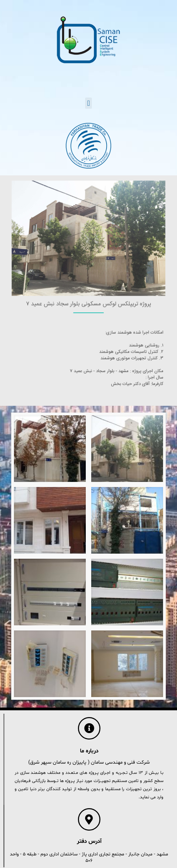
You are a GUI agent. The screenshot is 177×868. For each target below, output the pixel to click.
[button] (88, 103)
